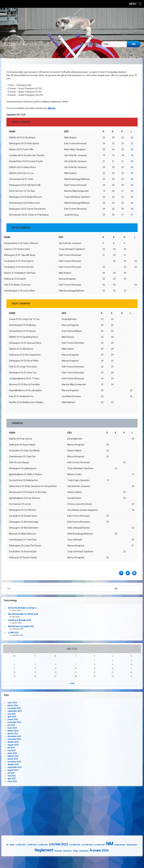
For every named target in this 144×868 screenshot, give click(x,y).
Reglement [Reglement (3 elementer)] (62, 862)
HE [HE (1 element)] (25, 856)
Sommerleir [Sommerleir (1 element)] (85, 862)
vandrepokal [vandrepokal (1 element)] (102, 862)
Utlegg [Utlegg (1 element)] (93, 862)
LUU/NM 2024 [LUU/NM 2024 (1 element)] (105, 856)
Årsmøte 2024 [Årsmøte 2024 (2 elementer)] (117, 862)
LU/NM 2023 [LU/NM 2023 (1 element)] (38, 856)
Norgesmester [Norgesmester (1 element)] (138, 856)
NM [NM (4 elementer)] (128, 855)
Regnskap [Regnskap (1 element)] (76, 862)
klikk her (51, 53)
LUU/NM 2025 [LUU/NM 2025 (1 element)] (117, 856)
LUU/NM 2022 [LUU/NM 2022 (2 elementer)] (76, 856)
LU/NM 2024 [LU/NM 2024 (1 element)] (50, 856)
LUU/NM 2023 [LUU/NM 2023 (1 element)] (93, 856)
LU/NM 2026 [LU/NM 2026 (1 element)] (61, 856)
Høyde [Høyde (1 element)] (30, 856)
